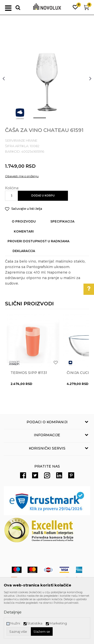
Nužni (15, 623)
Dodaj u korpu (43, 196)
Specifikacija (62, 221)
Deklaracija (24, 251)
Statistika (35, 623)
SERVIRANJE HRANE (21, 140)
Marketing (58, 623)
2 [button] (51, 120)
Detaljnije (13, 612)
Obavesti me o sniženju (22, 176)
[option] (47, 78)
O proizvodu (24, 221)
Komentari (24, 231)
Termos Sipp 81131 (29, 373)
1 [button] (36, 120)
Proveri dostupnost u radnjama (38, 241)
